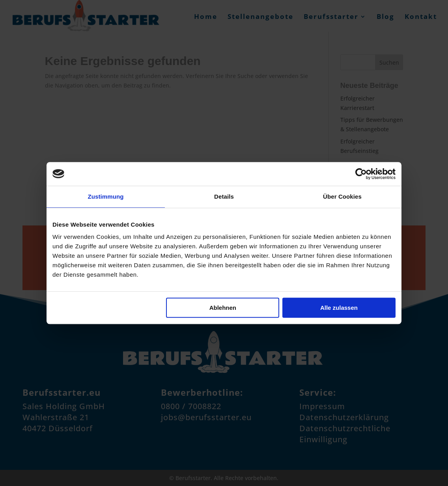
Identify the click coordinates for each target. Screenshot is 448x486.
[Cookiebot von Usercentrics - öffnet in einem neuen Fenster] (361, 174)
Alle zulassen (339, 308)
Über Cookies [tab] (342, 196)
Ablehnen (223, 308)
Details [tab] (224, 196)
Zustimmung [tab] (106, 196)
